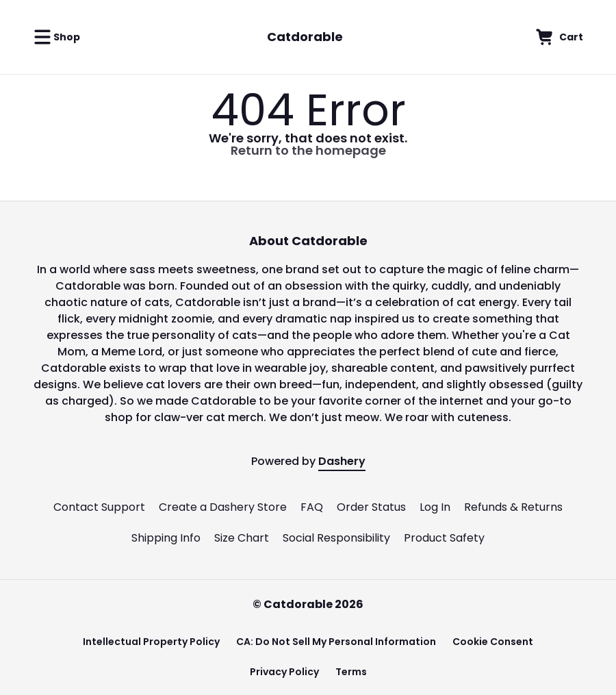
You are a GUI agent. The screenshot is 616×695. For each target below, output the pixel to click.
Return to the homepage (308, 150)
